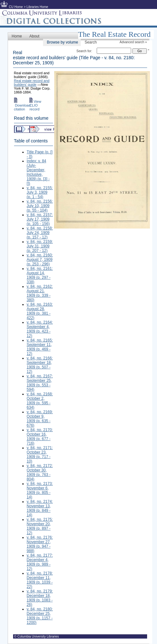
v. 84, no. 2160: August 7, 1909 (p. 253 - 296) (40, 260)
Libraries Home (37, 7)
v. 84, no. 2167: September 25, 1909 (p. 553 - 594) (40, 383)
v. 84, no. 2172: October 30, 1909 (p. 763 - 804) (40, 472)
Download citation (22, 105)
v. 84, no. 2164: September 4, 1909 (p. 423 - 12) (40, 329)
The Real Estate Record (114, 34)
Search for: (84, 51)
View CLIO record (35, 105)
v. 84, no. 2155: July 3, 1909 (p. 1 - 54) (40, 192)
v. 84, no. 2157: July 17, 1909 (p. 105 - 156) (40, 219)
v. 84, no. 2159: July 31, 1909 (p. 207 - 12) (40, 246)
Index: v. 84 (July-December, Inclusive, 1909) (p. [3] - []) (38, 172)
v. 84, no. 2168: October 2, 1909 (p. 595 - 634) (40, 401)
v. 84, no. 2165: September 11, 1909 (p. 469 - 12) (40, 347)
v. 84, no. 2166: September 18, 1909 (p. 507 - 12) (40, 365)
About (34, 36)
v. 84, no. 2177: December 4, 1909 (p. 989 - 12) (40, 562)
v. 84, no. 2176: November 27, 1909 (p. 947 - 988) (40, 544)
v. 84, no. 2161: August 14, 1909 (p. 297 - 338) (40, 275)
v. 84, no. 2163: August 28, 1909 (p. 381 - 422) (40, 311)
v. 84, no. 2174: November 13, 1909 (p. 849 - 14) (40, 508)
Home (17, 36)
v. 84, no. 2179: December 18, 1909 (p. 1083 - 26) (40, 598)
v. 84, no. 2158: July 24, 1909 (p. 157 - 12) (40, 233)
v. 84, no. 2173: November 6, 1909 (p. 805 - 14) (40, 490)
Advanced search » (133, 42)
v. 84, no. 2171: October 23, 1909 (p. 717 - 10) (40, 455)
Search (91, 42)
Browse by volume (63, 42)
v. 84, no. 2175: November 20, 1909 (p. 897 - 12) (40, 526)
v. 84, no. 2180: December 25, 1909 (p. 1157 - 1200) (40, 616)
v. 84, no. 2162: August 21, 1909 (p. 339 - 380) (40, 293)
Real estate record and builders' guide (32, 83)
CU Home (16, 7)
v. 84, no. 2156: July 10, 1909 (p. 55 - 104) (40, 206)
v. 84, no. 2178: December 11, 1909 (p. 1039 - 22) (40, 580)
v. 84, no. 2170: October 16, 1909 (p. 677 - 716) (40, 437)
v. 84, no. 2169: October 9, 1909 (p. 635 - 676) (40, 419)
